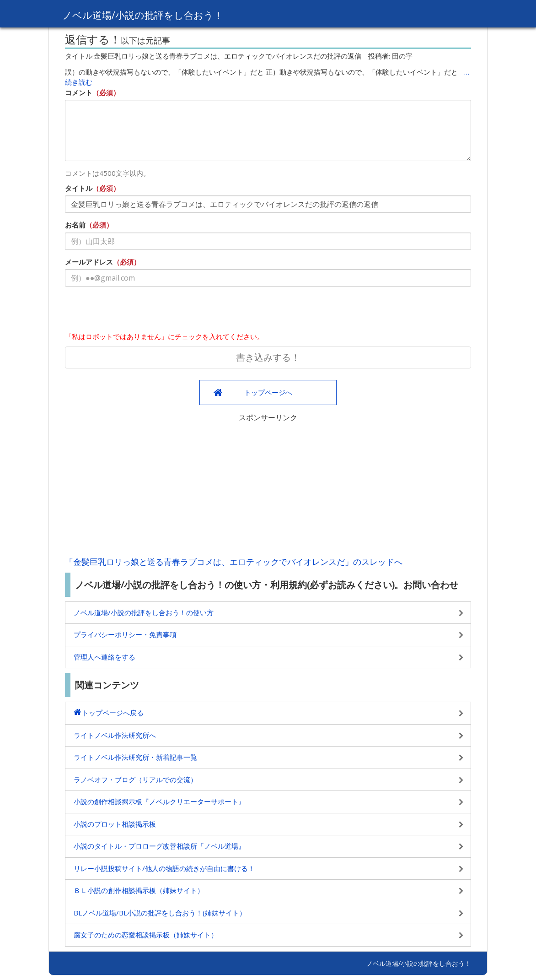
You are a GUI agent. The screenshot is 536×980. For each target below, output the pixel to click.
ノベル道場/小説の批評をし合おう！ (154, 14)
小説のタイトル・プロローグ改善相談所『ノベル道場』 (159, 846)
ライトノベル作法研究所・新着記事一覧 (135, 757)
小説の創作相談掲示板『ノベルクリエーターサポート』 (159, 801)
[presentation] (134, 311)
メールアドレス (89, 262)
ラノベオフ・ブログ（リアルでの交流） (135, 780)
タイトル (79, 188)
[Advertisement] (268, 487)
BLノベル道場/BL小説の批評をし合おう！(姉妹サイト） (160, 913)
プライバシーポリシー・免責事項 (125, 634)
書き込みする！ (268, 357)
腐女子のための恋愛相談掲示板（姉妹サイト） (146, 935)
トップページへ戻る (113, 713)
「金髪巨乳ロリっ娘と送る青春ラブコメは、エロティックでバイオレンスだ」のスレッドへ (234, 562)
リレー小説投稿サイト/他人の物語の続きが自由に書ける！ (164, 868)
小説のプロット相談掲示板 (115, 824)
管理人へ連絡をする (105, 657)
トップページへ (268, 392)
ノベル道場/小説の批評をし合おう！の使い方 (144, 612)
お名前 (75, 225)
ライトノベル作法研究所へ (115, 735)
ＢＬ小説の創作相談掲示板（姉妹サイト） (139, 890)
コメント (79, 92)
